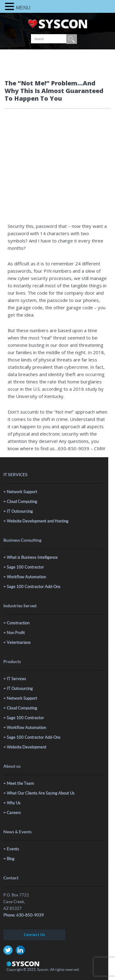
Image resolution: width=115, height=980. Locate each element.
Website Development (27, 747)
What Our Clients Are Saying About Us (41, 793)
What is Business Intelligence (32, 557)
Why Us (14, 803)
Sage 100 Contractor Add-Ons (34, 587)
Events (13, 849)
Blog (11, 859)
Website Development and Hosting (38, 521)
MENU (23, 8)
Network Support (22, 492)
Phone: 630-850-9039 (24, 915)
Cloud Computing (22, 502)
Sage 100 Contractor (25, 567)
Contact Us (34, 935)
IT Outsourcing (20, 511)
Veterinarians (19, 643)
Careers (14, 813)
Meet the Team (20, 783)
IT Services (16, 679)
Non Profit (16, 633)
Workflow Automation (26, 577)
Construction (18, 623)
